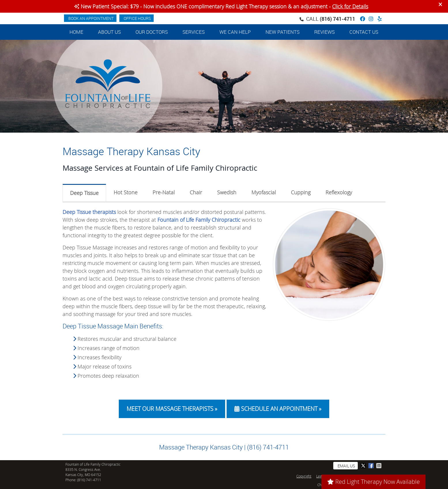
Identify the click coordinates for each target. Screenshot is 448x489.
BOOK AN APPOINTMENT (91, 18)
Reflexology (339, 192)
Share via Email (379, 466)
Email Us (346, 466)
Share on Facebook (372, 466)
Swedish (227, 192)
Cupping (301, 192)
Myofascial (264, 192)
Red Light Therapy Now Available (373, 482)
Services (194, 32)
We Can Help (235, 32)
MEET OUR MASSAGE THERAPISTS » (172, 409)
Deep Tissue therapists (89, 212)
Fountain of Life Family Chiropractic (199, 220)
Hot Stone (126, 192)
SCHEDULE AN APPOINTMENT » (278, 409)
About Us (109, 32)
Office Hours (137, 18)
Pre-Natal (164, 192)
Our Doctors (152, 32)
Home (76, 32)
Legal (320, 476)
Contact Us (364, 32)
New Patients (283, 32)
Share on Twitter (364, 466)
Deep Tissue (84, 193)
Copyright (304, 476)
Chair (196, 192)
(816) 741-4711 (337, 19)
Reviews (324, 32)
